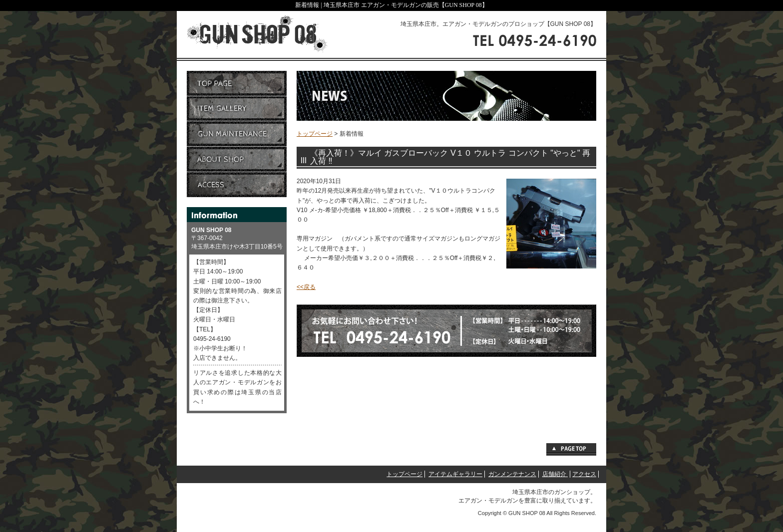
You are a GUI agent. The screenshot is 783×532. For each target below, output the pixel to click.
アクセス (584, 474)
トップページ (315, 134)
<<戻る (306, 287)
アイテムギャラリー (455, 474)
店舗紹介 (555, 474)
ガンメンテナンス (512, 474)
